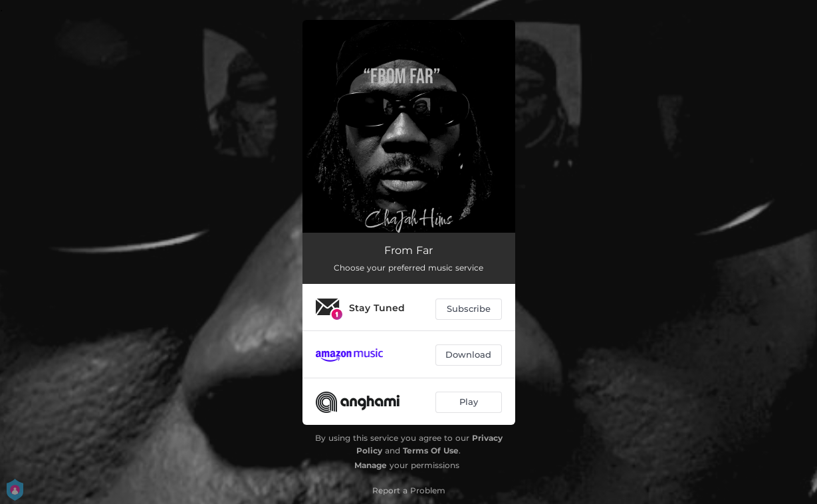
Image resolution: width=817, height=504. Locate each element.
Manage (371, 465)
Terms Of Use (431, 450)
